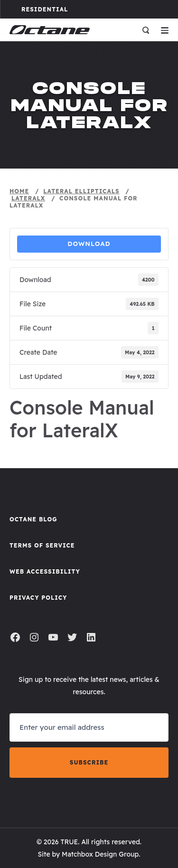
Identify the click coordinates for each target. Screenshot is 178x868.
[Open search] (146, 30)
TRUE (69, 842)
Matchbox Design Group (100, 854)
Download (89, 244)
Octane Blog (33, 519)
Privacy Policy (38, 598)
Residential (55, 9)
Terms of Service (42, 545)
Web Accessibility (45, 571)
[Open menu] (165, 30)
